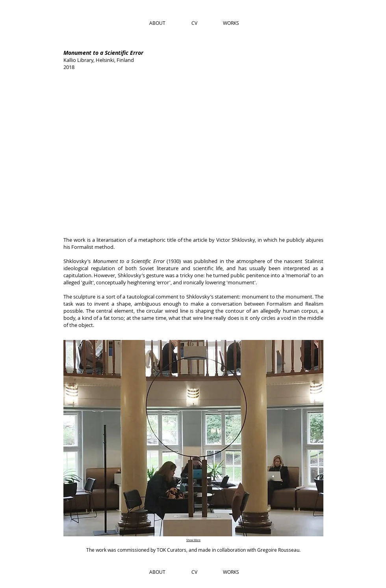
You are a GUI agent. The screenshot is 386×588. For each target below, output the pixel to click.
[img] (193, 153)
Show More (193, 540)
